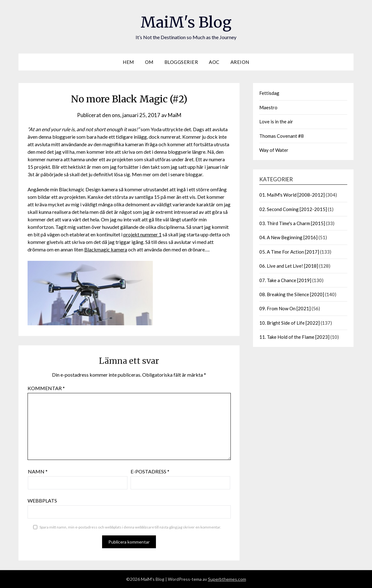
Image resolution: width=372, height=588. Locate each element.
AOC (214, 62)
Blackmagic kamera (106, 249)
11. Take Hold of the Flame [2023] (294, 337)
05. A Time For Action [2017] (289, 252)
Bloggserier (181, 62)
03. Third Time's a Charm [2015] (292, 223)
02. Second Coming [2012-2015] (293, 209)
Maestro (268, 107)
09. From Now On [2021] (285, 308)
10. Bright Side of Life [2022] (289, 323)
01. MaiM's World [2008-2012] (292, 195)
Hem (128, 62)
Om (149, 62)
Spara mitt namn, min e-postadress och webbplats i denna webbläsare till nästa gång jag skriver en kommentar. (130, 527)
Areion (240, 62)
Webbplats (42, 500)
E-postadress (150, 471)
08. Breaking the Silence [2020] (292, 294)
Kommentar (46, 388)
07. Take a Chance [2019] (285, 280)
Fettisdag (269, 93)
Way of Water (274, 150)
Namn (38, 471)
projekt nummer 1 (142, 234)
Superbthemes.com (227, 579)
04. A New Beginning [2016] (288, 237)
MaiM (175, 115)
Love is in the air (276, 121)
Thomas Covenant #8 (282, 136)
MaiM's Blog (186, 22)
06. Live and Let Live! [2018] (289, 266)
